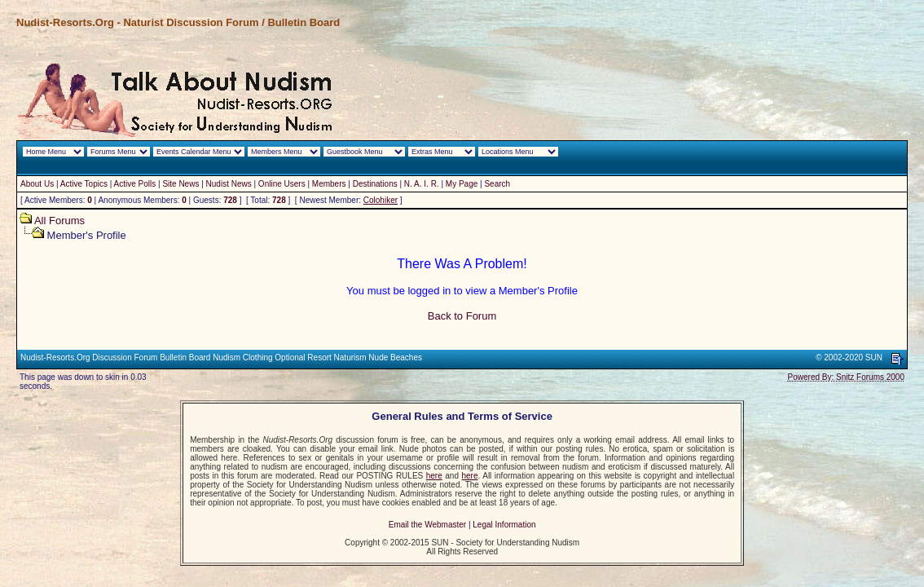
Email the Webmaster (427, 525)
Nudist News (229, 184)
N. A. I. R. (422, 184)
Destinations (375, 184)
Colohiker (381, 200)
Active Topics (84, 184)
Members (329, 184)
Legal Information (504, 525)
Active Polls (135, 184)
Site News (180, 184)
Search (497, 184)
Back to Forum (462, 316)
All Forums (59, 221)
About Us (37, 184)
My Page (462, 184)
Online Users (282, 184)
